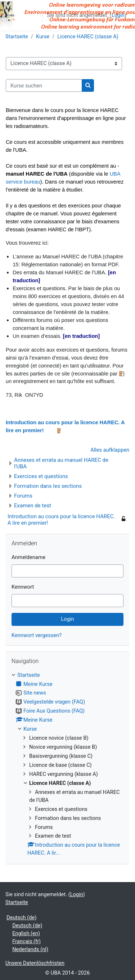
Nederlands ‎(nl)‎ (30, 949)
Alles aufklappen (110, 450)
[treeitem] (67, 764)
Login (118, 15)
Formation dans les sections (48, 486)
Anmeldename (28, 557)
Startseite (17, 36)
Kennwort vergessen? (37, 635)
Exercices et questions (41, 476)
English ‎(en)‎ (26, 933)
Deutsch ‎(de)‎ (21, 917)
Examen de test (33, 506)
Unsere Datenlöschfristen (35, 963)
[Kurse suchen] (44, 86)
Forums (23, 496)
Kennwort (23, 587)
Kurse (43, 36)
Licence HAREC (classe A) (88, 36)
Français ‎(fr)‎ (26, 941)
